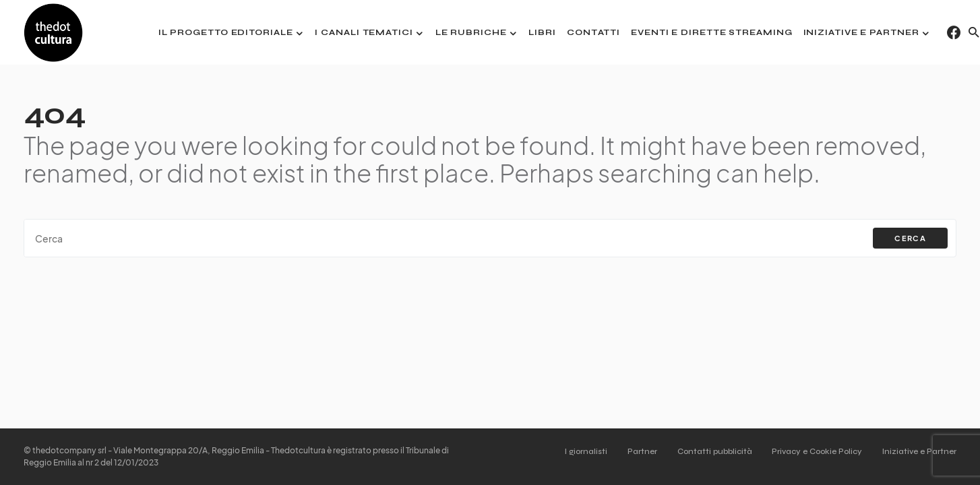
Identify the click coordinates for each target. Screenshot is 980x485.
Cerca (910, 238)
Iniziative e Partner (919, 451)
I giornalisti (580, 451)
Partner (638, 451)
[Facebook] (954, 32)
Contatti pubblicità (711, 451)
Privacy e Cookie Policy (816, 451)
